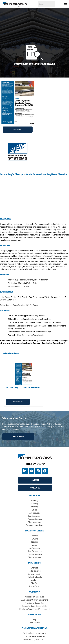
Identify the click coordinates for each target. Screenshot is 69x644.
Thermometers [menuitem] (35, 522)
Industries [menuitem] (35, 563)
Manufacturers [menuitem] (34, 531)
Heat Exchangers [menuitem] (34, 516)
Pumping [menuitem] (34, 504)
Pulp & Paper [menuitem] (34, 586)
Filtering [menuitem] (35, 507)
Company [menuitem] (34, 592)
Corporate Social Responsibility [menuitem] (34, 606)
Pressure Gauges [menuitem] (35, 519)
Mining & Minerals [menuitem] (35, 577)
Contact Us (18, 130)
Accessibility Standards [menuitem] (35, 597)
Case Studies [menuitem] (34, 623)
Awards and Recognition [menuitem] (35, 603)
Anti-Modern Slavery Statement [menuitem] (35, 600)
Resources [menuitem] (35, 615)
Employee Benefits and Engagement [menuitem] (35, 609)
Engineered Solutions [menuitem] (34, 525)
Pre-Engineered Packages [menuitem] (34, 637)
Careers (35, 480)
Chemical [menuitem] (34, 568)
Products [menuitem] (35, 496)
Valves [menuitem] (34, 510)
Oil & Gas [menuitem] (34, 583)
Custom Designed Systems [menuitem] (34, 633)
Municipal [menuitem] (34, 580)
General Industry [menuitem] (34, 574)
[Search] (47, 4)
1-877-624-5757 (38, 464)
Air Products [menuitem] (35, 513)
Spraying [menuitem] (34, 501)
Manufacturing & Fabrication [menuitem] (35, 640)
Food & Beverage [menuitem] (34, 571)
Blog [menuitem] (34, 620)
